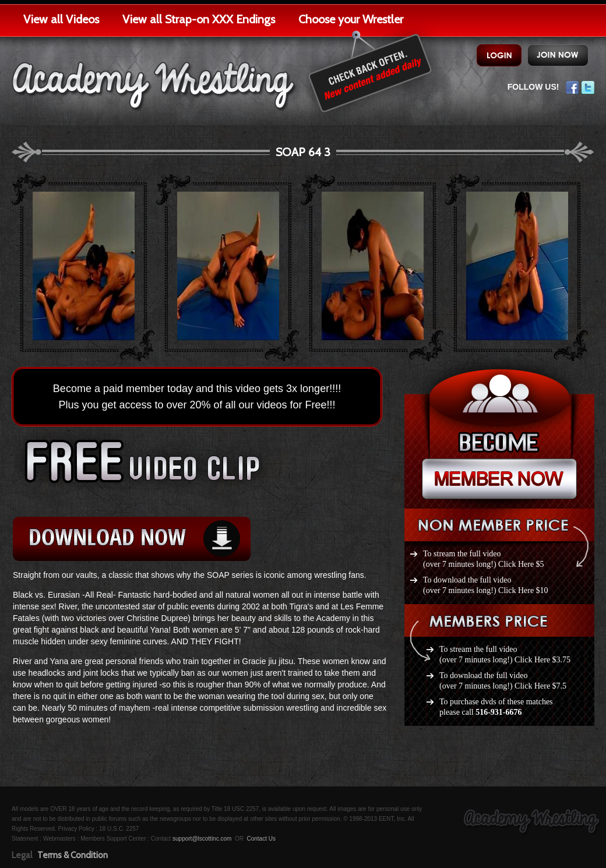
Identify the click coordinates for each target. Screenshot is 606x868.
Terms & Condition (73, 855)
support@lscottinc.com (202, 839)
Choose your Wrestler (351, 19)
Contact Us (261, 839)
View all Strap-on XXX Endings (199, 19)
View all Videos (61, 19)
